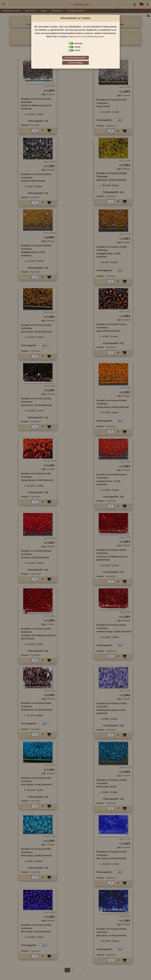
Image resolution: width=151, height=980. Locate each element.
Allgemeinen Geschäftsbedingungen (86, 36)
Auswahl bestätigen (75, 63)
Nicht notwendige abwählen (76, 58)
